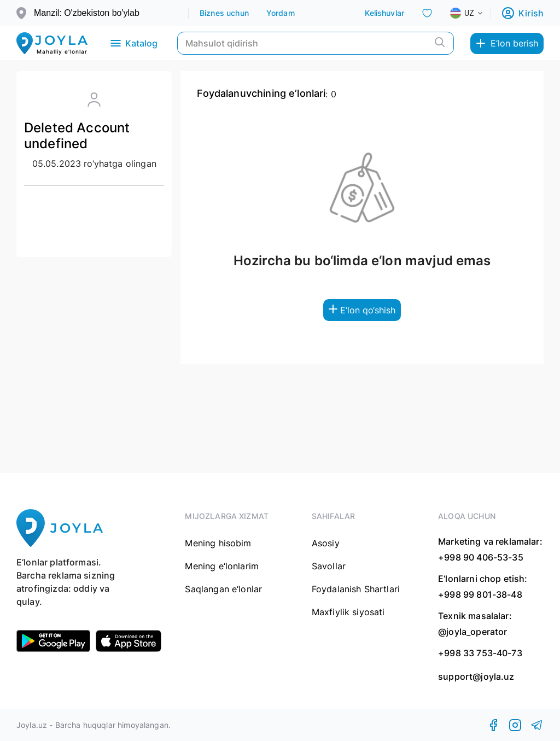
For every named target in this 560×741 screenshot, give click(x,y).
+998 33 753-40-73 (480, 653)
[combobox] (475, 13)
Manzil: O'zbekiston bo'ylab (87, 13)
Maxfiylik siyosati (348, 612)
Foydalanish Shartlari (356, 589)
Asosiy (326, 543)
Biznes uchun (224, 13)
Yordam (281, 13)
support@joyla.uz (476, 677)
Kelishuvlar (384, 13)
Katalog (133, 43)
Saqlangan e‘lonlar (223, 589)
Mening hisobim (218, 543)
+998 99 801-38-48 (480, 594)
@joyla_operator (472, 632)
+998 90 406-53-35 (481, 557)
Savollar (329, 566)
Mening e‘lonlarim (222, 566)
